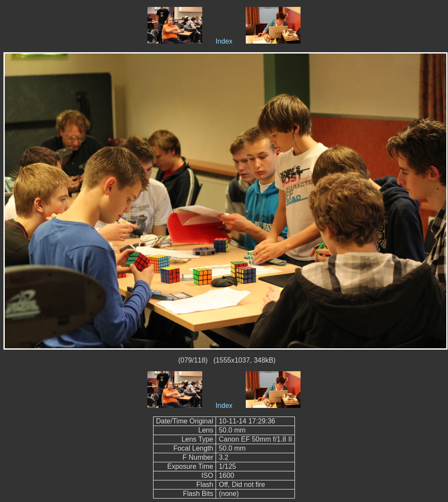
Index (224, 41)
